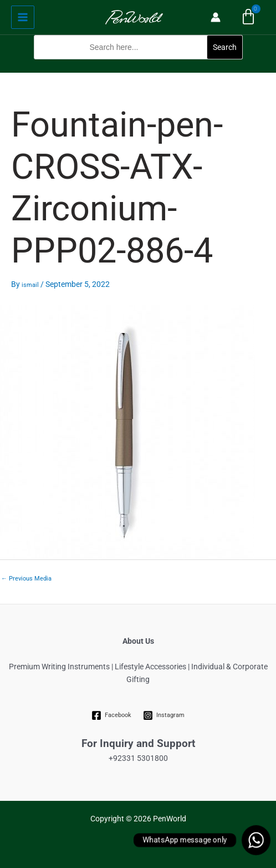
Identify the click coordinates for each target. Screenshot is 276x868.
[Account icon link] (216, 17)
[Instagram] (164, 715)
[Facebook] (112, 715)
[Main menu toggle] (23, 17)
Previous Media (26, 579)
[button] (138, 66)
